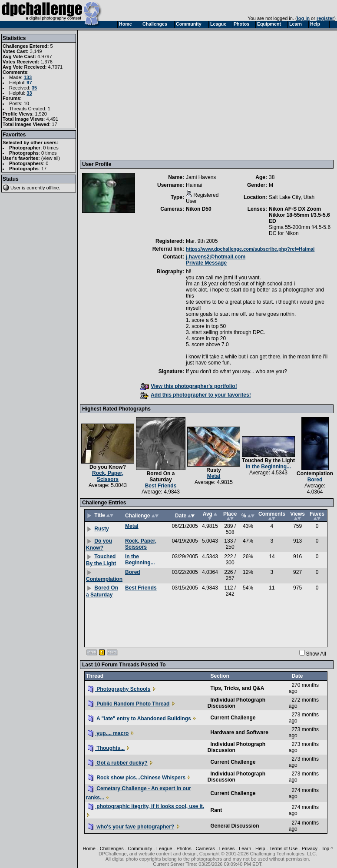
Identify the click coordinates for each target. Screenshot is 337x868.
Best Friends (161, 486)
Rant (216, 810)
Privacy (310, 848)
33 (29, 93)
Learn (245, 848)
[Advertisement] (208, 95)
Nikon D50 (199, 209)
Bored (315, 480)
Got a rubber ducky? (118, 763)
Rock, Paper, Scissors (108, 476)
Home (89, 848)
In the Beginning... (268, 467)
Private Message (206, 263)
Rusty (213, 470)
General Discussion (235, 826)
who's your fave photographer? (131, 827)
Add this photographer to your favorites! (195, 395)
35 (34, 88)
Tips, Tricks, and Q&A (237, 688)
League (164, 848)
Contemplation (315, 474)
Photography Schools (119, 689)
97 (29, 83)
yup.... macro (108, 733)
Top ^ (327, 848)
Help (260, 848)
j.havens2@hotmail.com (216, 257)
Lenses (227, 848)
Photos (184, 848)
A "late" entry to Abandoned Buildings (139, 719)
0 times (51, 148)
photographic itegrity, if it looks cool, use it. (146, 806)
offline (53, 188)
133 (28, 77)
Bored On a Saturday (161, 477)
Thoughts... (106, 748)
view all (51, 158)
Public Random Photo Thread (129, 704)
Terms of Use (283, 848)
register (325, 18)
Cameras (205, 848)
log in (303, 18)
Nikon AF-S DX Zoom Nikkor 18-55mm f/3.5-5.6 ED (299, 215)
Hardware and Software (239, 732)
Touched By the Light (268, 461)
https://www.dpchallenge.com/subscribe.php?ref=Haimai (250, 249)
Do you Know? (108, 467)
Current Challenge (233, 718)
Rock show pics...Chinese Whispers (137, 778)
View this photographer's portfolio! (188, 386)
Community (140, 848)
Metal (214, 476)
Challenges (112, 848)
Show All (316, 654)
